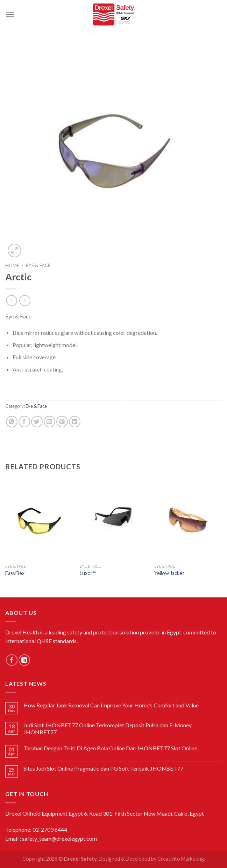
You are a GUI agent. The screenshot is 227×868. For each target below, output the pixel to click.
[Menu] (10, 14)
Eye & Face (38, 265)
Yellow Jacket (169, 573)
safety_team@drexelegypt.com (59, 838)
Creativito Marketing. (181, 859)
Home (12, 265)
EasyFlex (15, 573)
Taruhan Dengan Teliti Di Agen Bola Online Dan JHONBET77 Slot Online (110, 748)
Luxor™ (88, 573)
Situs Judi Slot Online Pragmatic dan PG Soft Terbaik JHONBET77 (103, 768)
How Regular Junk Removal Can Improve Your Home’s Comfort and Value (111, 705)
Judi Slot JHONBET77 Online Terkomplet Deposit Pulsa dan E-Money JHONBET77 (108, 728)
